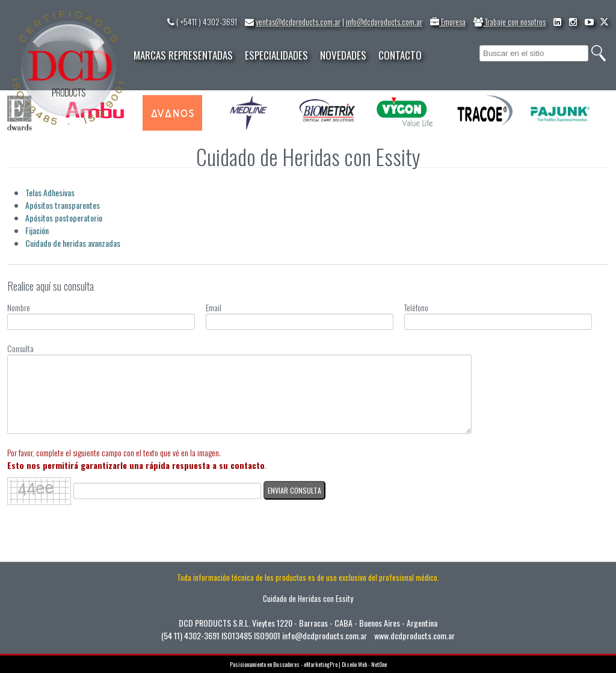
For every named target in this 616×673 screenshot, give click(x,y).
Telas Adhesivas (50, 192)
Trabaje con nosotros (510, 21)
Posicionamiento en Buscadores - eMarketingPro (284, 664)
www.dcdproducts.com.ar (414, 635)
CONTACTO (400, 55)
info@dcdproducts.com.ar (384, 21)
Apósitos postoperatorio (64, 218)
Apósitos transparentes (63, 205)
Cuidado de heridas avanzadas (73, 243)
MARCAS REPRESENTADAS (183, 55)
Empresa (448, 21)
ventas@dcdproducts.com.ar (298, 21)
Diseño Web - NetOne (364, 664)
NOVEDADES (343, 55)
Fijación (37, 230)
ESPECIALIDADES (276, 55)
